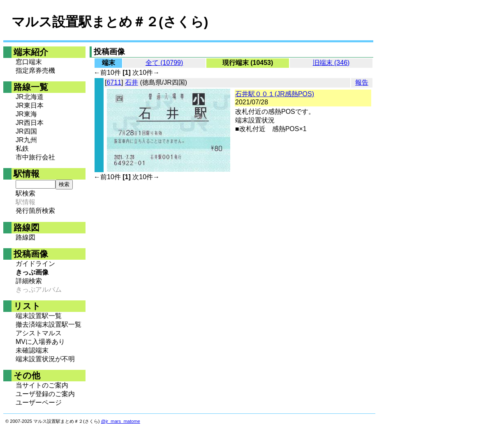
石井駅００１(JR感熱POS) (275, 94)
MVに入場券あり (40, 342)
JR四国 (26, 131)
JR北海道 (30, 97)
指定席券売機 (35, 70)
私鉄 (22, 149)
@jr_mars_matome (121, 421)
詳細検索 (29, 281)
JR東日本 (30, 105)
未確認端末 (32, 350)
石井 (132, 82)
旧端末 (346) (331, 63)
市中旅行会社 (35, 157)
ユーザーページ (39, 402)
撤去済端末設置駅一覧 (49, 324)
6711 (114, 82)
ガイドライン (35, 264)
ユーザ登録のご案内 (45, 394)
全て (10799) (164, 63)
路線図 (25, 237)
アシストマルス (39, 333)
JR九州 (26, 140)
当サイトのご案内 (42, 385)
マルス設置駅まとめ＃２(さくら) (110, 22)
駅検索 (25, 193)
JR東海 (26, 114)
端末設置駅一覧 (39, 316)
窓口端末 (29, 62)
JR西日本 (30, 123)
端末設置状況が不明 (45, 359)
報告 (362, 82)
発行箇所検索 (35, 211)
